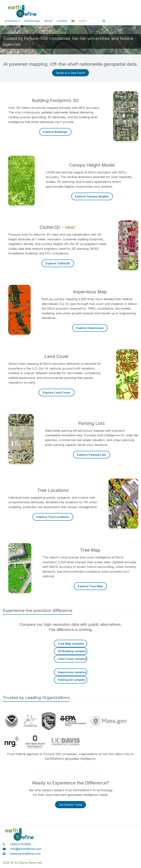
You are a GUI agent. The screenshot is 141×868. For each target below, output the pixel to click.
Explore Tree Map (90, 586)
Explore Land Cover (57, 392)
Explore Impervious (90, 328)
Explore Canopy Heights (92, 196)
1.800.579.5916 (20, 844)
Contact (62, 21)
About (48, 21)
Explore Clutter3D (58, 263)
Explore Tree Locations (53, 517)
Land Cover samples (72, 659)
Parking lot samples (72, 680)
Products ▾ (12, 21)
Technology (32, 21)
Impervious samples (72, 672)
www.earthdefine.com (25, 854)
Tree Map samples (71, 644)
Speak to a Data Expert (71, 73)
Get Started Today (71, 805)
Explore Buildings (55, 132)
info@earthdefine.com (26, 849)
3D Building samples (72, 651)
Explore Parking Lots (92, 455)
